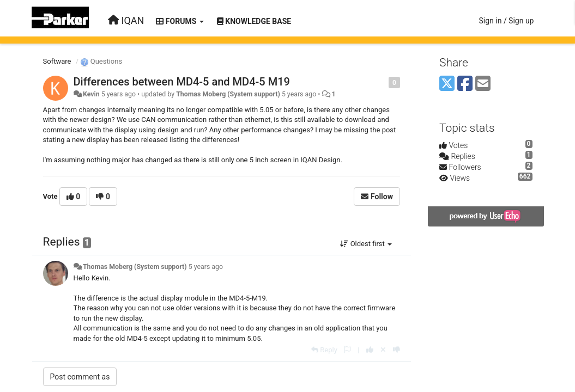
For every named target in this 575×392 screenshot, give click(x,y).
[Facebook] (465, 84)
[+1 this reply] (370, 350)
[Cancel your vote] (383, 350)
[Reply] (324, 350)
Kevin (91, 94)
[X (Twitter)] (447, 84)
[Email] (483, 84)
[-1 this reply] (397, 350)
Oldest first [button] (366, 244)
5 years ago (206, 267)
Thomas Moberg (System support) (228, 94)
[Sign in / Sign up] (506, 21)
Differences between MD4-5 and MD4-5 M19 (182, 82)
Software (57, 61)
